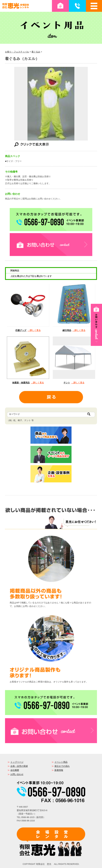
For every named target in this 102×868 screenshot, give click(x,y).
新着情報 (59, 770)
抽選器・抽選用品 (21, 383)
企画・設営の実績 (19, 766)
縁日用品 (67, 330)
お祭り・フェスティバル (17, 52)
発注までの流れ (62, 766)
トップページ (17, 762)
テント (67, 383)
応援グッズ (21, 330)
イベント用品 (61, 762)
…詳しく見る (34, 330)
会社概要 (15, 770)
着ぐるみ (36, 52)
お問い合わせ (17, 774)
